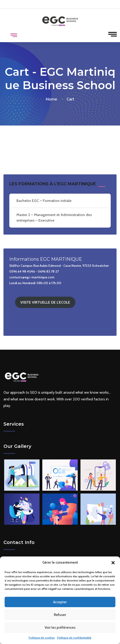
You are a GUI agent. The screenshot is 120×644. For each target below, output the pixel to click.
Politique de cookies (42, 638)
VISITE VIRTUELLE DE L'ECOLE (45, 302)
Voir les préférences (60, 628)
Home (52, 99)
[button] (113, 563)
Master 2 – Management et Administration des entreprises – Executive (54, 218)
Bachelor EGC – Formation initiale (44, 201)
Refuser (60, 615)
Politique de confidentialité (74, 638)
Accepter (60, 602)
